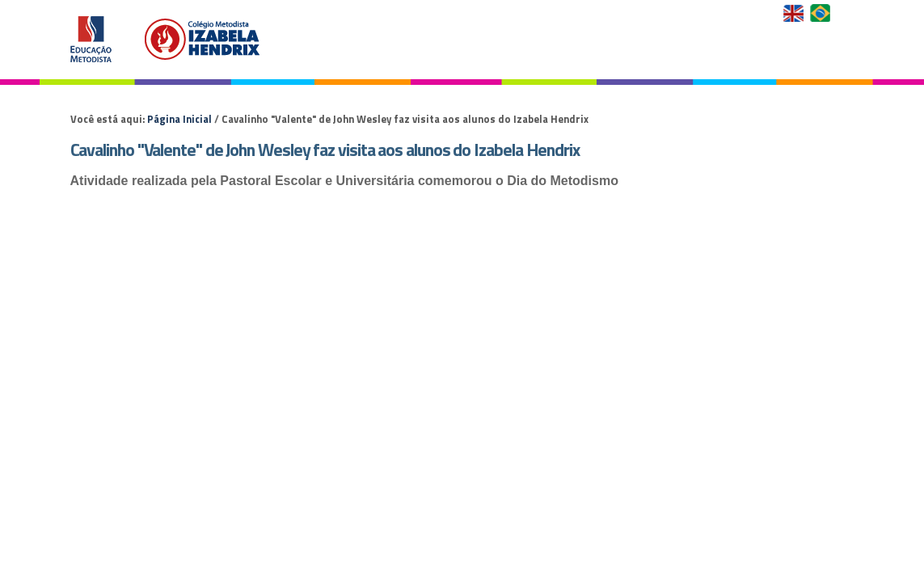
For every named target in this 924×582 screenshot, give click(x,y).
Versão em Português (822, 13)
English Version (795, 13)
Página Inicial (179, 119)
